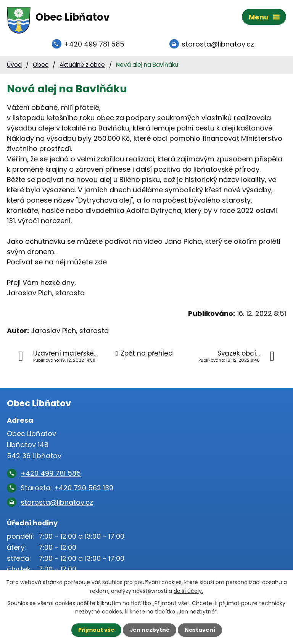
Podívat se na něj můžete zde (57, 263)
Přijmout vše (96, 630)
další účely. (188, 591)
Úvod (14, 65)
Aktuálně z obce (82, 65)
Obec (41, 65)
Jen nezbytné (149, 630)
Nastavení (200, 630)
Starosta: (67, 489)
